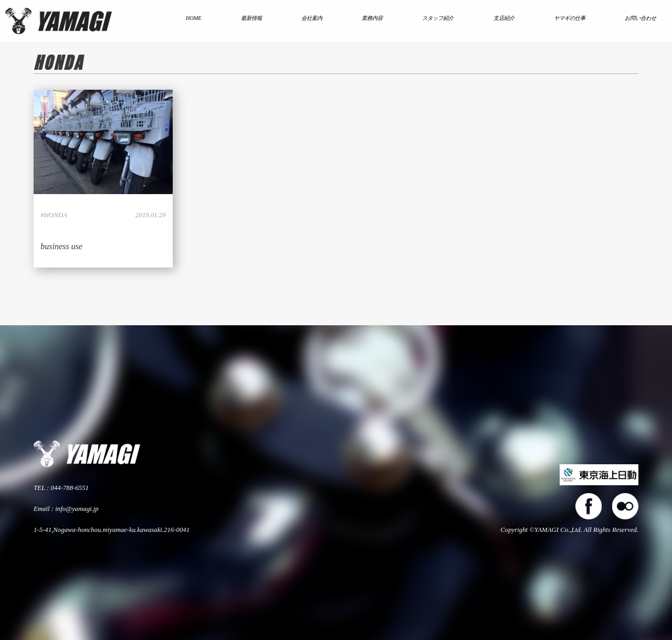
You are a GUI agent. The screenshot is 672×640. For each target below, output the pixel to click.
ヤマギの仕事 (570, 18)
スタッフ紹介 (438, 18)
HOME (194, 18)
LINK (103, 179)
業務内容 (372, 18)
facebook (589, 506)
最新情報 (251, 18)
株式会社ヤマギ (59, 21)
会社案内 (312, 18)
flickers (625, 506)
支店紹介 (504, 18)
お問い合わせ (640, 18)
